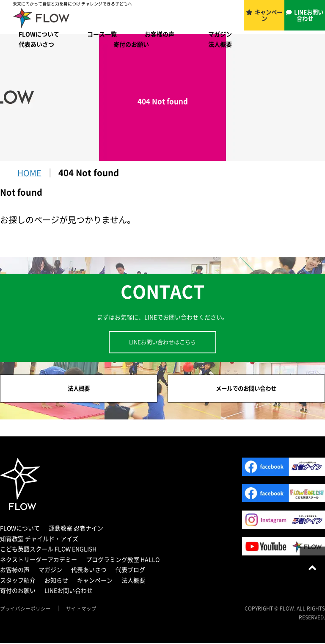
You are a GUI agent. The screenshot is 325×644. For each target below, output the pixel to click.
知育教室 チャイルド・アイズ (39, 539)
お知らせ (56, 581)
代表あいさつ (36, 44)
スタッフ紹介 (18, 581)
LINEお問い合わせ (309, 16)
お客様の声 (160, 34)
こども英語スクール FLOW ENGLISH (48, 550)
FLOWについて (39, 34)
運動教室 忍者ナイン (76, 529)
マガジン (220, 34)
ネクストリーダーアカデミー (39, 560)
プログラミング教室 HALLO (123, 560)
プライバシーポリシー (25, 609)
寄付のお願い (131, 44)
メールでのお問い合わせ (246, 389)
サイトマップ (81, 609)
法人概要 (220, 44)
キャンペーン (269, 16)
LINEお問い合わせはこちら (162, 342)
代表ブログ (130, 571)
